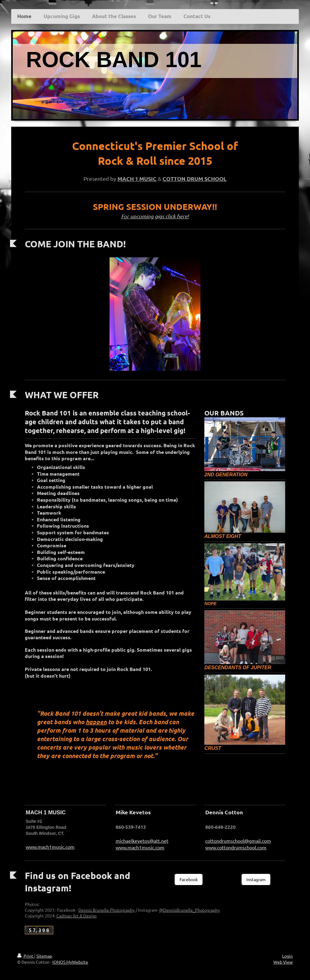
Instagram (256, 879)
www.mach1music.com (50, 847)
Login (287, 956)
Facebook (189, 879)
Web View (283, 962)
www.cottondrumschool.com (236, 847)
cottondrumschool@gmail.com (238, 841)
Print (26, 956)
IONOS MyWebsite (70, 962)
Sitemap (44, 956)
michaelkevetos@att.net (142, 841)
